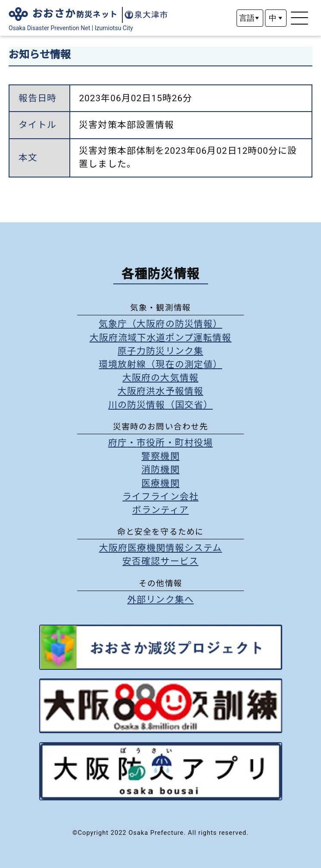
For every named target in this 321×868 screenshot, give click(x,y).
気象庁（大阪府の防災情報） (160, 324)
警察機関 (160, 456)
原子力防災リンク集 (160, 351)
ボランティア (160, 510)
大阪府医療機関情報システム (161, 548)
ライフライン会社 (160, 497)
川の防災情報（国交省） (160, 405)
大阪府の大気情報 (160, 378)
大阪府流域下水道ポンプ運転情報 (161, 338)
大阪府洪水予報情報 (160, 391)
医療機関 (160, 483)
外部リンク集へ (160, 600)
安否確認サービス (160, 561)
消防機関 (160, 470)
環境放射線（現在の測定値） (160, 364)
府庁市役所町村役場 (160, 443)
